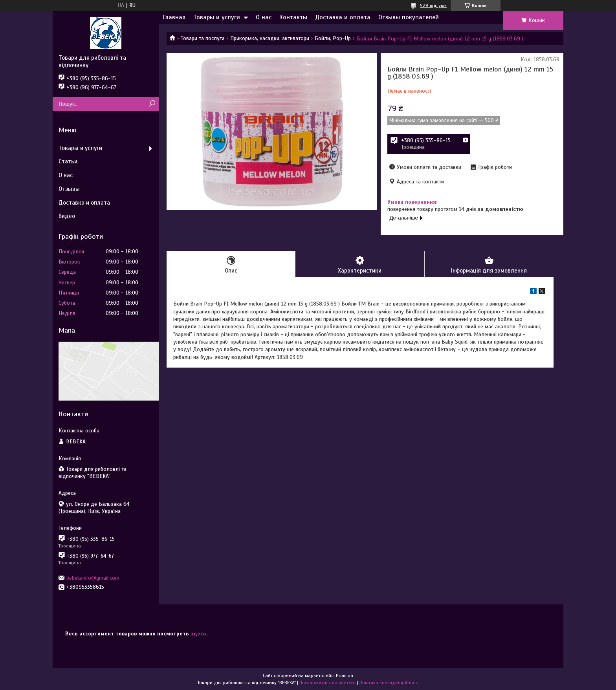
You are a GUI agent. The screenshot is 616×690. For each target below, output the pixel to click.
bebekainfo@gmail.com (93, 578)
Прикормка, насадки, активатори (270, 38)
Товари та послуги (203, 38)
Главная (174, 17)
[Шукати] (152, 104)
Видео (67, 216)
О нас (264, 17)
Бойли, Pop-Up (333, 38)
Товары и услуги (217, 17)
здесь (198, 634)
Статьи (68, 161)
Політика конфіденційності (389, 683)
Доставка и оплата (343, 17)
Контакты (293, 17)
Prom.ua (345, 675)
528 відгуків (433, 5)
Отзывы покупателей (409, 17)
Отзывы (69, 189)
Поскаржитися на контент (328, 683)
